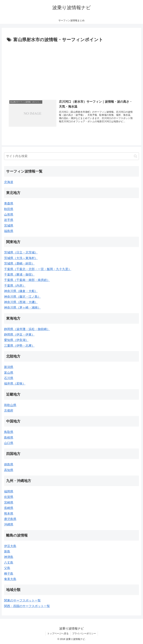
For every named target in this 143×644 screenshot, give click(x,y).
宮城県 (9, 226)
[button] (135, 156)
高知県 (9, 470)
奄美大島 (10, 579)
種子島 (9, 574)
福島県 (9, 231)
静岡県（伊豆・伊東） (19, 335)
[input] (72, 156)
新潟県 (9, 367)
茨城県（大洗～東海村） (21, 258)
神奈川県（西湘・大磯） (21, 302)
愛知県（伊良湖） (16, 340)
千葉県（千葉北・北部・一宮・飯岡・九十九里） (38, 269)
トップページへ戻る (58, 633)
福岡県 (9, 492)
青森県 (9, 204)
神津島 (9, 557)
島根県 (9, 438)
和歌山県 (10, 405)
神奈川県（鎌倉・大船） (21, 291)
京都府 (9, 411)
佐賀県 (9, 497)
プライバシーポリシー (84, 633)
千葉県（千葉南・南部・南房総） (27, 280)
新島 (7, 552)
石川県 (9, 378)
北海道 (9, 182)
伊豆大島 (10, 546)
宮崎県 (9, 503)
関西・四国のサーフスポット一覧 (27, 606)
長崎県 (9, 508)
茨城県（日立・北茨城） (21, 252)
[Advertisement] (71, 69)
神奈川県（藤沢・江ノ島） (22, 297)
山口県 (9, 443)
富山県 (9, 373)
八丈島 (9, 563)
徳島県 (9, 464)
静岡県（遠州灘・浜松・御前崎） (27, 329)
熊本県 (9, 514)
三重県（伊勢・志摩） (19, 346)
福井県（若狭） (15, 384)
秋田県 (9, 209)
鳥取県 (9, 432)
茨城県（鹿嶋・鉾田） (19, 264)
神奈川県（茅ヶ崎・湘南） (22, 308)
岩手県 (9, 220)
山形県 (9, 215)
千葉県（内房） (15, 286)
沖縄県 (9, 524)
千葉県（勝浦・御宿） (19, 275)
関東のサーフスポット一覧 (22, 600)
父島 (7, 568)
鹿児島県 (10, 519)
